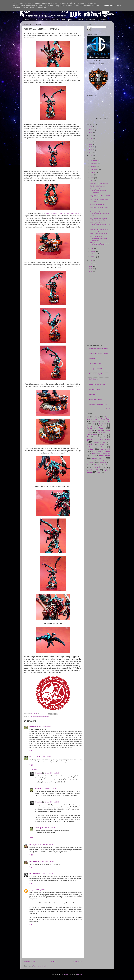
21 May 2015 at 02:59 (47, 845)
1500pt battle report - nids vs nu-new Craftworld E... (99, 244)
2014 (91, 260)
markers (102, 445)
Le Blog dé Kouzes (95, 369)
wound (99, 472)
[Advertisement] (98, 309)
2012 (91, 266)
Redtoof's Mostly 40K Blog (98, 405)
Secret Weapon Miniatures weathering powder (63, 214)
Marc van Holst (35, 873)
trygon (97, 465)
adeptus (90, 430)
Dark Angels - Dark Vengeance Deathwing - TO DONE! (100, 225)
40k (31, 717)
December (94, 161)
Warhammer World (95, 428)
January (93, 257)
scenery (95, 453)
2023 (91, 135)
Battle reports (67, 20)
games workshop (38, 717)
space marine (104, 456)
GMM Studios (94, 379)
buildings (100, 430)
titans (88, 465)
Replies (34, 769)
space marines (98, 458)
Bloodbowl (96, 421)
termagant (91, 460)
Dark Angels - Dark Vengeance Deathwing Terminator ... (98, 191)
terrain (103, 460)
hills (105, 443)
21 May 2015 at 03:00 (47, 861)
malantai (89, 445)
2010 (91, 272)
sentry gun (107, 454)
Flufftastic (79, 20)
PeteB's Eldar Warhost (97, 186)
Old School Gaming (96, 364)
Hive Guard (103, 424)
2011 (91, 269)
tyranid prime (92, 470)
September (94, 169)
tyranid (47, 717)
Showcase (102, 20)
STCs (35, 20)
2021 (91, 141)
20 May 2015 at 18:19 (52, 773)
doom (105, 435)
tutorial (107, 465)
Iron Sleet (92, 394)
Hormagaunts (91, 426)
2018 (91, 150)
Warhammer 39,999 (96, 374)
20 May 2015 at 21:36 (52, 802)
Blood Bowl (105, 419)
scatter (107, 451)
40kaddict (38, 773)
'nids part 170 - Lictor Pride (99, 183)
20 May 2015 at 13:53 (44, 757)
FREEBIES (44, 20)
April (92, 248)
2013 (91, 263)
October (93, 166)
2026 (91, 127)
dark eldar (103, 433)
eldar (88, 437)
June (92, 178)
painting (90, 449)
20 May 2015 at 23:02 (49, 828)
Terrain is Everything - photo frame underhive (99, 208)
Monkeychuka (34, 845)
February (94, 254)
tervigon (90, 462)
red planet (105, 449)
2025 (91, 130)
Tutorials (55, 20)
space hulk (93, 456)
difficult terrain (92, 435)
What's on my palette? (97, 204)
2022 (91, 138)
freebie (104, 437)
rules (99, 451)
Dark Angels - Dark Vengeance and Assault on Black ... (100, 214)
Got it (119, 6)
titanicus (103, 463)
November (94, 164)
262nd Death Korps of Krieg (99, 353)
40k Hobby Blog (94, 389)
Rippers (103, 426)
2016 (91, 155)
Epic (93, 424)
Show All (108, 409)
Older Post (77, 962)
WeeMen (92, 358)
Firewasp (33, 726)
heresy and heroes (95, 399)
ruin (93, 451)
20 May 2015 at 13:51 (44, 726)
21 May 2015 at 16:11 (43, 890)
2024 (91, 133)
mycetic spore (102, 447)
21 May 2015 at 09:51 (48, 873)
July (92, 175)
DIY (108, 421)
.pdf (88, 417)
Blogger (80, 975)
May (92, 181)
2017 (91, 153)
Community (91, 20)
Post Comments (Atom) (41, 966)
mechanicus (90, 447)
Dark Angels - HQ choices (99, 234)
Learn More (109, 6)
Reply (31, 750)
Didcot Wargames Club (97, 384)
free (96, 437)
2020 (91, 144)
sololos (66, 975)
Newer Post (30, 962)
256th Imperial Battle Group (98, 348)
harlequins (96, 443)
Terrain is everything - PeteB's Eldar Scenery (100, 196)
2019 (91, 147)
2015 (91, 158)
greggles (33, 890)
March (93, 251)
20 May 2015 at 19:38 (49, 788)
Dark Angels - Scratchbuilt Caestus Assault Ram (99, 219)
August (93, 172)
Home (27, 20)
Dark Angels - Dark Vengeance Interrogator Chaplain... (99, 238)
